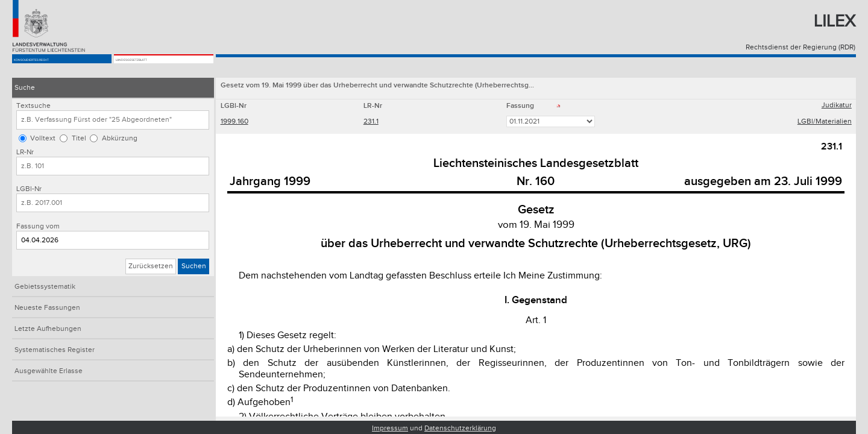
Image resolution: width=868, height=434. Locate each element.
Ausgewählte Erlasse (49, 371)
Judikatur (837, 106)
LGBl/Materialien (825, 123)
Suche (25, 88)
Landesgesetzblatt (156, 67)
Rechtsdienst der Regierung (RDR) (800, 47)
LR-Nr (25, 152)
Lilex (835, 21)
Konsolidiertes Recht (57, 67)
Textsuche (33, 106)
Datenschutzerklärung (460, 428)
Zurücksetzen (151, 266)
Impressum (390, 428)
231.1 (371, 123)
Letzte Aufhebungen (48, 329)
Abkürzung (120, 138)
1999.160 (234, 123)
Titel (79, 138)
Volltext (43, 138)
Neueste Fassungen (47, 308)
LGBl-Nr (29, 189)
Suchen (194, 266)
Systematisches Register (55, 350)
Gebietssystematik (45, 287)
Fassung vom (38, 226)
